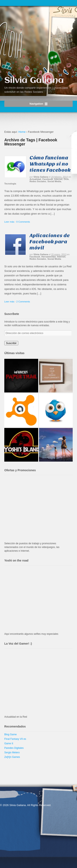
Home (22, 132)
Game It (9, 743)
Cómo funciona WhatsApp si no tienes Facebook (50, 164)
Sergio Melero (12, 752)
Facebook (48, 179)
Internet (58, 179)
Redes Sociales (38, 181)
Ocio (66, 179)
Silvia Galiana (34, 81)
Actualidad (35, 179)
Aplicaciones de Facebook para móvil (50, 242)
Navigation (36, 104)
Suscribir (11, 343)
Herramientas (49, 257)
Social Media (54, 181)
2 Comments (23, 301)
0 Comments (23, 222)
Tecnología (10, 184)
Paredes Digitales (14, 748)
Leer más (9, 222)
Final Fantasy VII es (15, 739)
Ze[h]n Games (12, 757)
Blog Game (10, 734)
